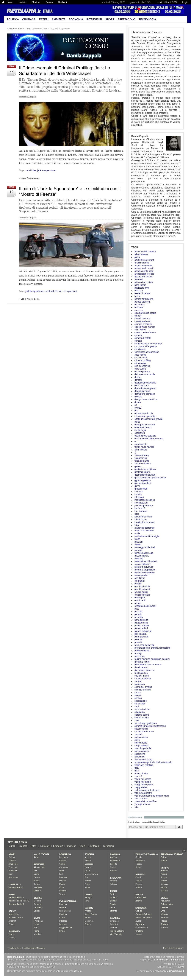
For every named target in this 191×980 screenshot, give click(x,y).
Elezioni (36, 2)
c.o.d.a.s (139, 310)
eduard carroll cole (144, 413)
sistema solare (142, 715)
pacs (137, 609)
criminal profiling (143, 360)
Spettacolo (127, 19)
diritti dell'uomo (142, 386)
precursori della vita (144, 645)
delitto (137, 377)
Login (185, 2)
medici (138, 545)
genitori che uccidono (145, 469)
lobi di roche (141, 519)
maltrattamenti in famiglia (147, 536)
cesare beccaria (142, 319)
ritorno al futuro (142, 662)
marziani (139, 542)
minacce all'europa (144, 553)
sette (137, 706)
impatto (138, 494)
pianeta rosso (141, 623)
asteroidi (139, 279)
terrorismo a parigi (144, 760)
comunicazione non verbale (148, 344)
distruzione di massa (145, 394)
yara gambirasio (142, 804)
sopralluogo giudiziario (146, 723)
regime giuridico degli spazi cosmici (152, 659)
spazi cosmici (141, 729)
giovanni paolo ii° (143, 483)
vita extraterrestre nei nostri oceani (152, 796)
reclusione (140, 656)
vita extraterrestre (143, 793)
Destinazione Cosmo (146, 32)
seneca (138, 698)
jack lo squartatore (144, 506)
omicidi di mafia (142, 586)
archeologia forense (144, 274)
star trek (138, 734)
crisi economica (142, 366)
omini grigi (140, 598)
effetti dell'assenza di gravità (148, 419)
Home (10, 2)
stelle (137, 740)
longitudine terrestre (144, 522)
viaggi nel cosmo (143, 779)
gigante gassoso (143, 480)
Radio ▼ (63, 2)
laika (137, 514)
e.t (136, 405)
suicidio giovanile (143, 748)
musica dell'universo (145, 573)
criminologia (140, 363)
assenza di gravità (144, 277)
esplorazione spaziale (145, 436)
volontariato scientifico (145, 801)
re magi (138, 653)
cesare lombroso (143, 321)
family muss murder (144, 447)
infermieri (139, 497)
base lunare (140, 285)
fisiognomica (141, 458)
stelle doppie (141, 743)
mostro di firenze (143, 564)
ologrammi (140, 581)
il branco (139, 492)
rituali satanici (141, 667)
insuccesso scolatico (145, 500)
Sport (110, 19)
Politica (13, 19)
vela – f (138, 776)
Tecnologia (147, 19)
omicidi (138, 584)
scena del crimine (143, 687)
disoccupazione (142, 391)
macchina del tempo (144, 528)
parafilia (138, 612)
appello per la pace (144, 271)
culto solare (140, 369)
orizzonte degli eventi (145, 606)
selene (138, 695)
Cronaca (29, 19)
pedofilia (139, 617)
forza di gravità (142, 461)
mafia (137, 533)
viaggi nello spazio (144, 785)
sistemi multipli (142, 718)
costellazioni (141, 358)
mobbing (139, 559)
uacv (137, 768)
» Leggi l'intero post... (30, 178)
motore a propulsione (145, 570)
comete (138, 341)
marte (137, 539)
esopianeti (140, 433)
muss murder (141, 575)
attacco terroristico (144, 282)
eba (136, 411)
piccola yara (140, 634)
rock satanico (141, 673)
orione (138, 603)
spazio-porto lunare (144, 732)
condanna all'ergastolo (146, 346)
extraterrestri (141, 444)
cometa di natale (143, 338)
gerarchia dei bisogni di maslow (150, 478)
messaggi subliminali (145, 547)
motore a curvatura (144, 567)
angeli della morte (143, 266)
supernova (140, 754)
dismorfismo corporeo (145, 388)
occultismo (140, 578)
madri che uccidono (144, 531)
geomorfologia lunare (145, 475)
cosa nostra (140, 355)
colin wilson (140, 330)
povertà (138, 642)
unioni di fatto (141, 773)
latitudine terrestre (143, 517)
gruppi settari (141, 489)
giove (137, 486)
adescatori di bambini (145, 252)
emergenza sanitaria (145, 425)
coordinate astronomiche (147, 352)
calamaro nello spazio (145, 313)
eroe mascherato (143, 427)
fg (135, 453)
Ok (179, 827)
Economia (76, 19)
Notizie (22, 2)
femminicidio (141, 450)
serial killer (140, 704)
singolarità (140, 712)
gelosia (138, 466)
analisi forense (142, 263)
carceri (138, 316)
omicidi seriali (141, 592)
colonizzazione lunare (145, 332)
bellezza (139, 291)
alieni (137, 257)
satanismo (140, 684)
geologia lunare (142, 472)
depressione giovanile (145, 383)
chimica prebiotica (143, 324)
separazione (141, 701)
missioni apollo (142, 556)
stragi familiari (141, 746)
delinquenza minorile (145, 374)
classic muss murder (145, 327)
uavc (137, 771)
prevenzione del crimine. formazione (152, 648)
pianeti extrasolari (143, 631)
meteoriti (139, 550)
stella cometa (141, 737)
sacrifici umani (142, 676)
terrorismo (140, 757)
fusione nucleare (143, 464)
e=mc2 (138, 408)
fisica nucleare (142, 455)
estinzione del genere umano (149, 439)
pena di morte (141, 620)
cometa (138, 335)
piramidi (138, 640)
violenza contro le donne (147, 790)
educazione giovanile (145, 416)
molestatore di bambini (146, 561)
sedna (138, 693)
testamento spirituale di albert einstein (153, 762)
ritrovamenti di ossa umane (148, 665)
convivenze (140, 349)
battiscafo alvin (142, 288)
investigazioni (141, 503)
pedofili (138, 614)
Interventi (94, 19)
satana (138, 681)
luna (137, 525)
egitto (137, 422)
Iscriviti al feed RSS (166, 2)
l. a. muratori (141, 511)
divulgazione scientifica (146, 399)
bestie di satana (142, 293)
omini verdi (140, 600)
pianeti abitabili (142, 626)
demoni (138, 380)
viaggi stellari (141, 787)
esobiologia (140, 430)
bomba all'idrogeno (144, 299)
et (135, 441)
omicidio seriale (142, 595)
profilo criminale (142, 651)
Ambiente (58, 19)
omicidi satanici (142, 589)
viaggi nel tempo (143, 782)
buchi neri (139, 305)
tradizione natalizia (144, 765)
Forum (49, 2)
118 (136, 807)
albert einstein (141, 254)
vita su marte (141, 799)
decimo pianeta (142, 372)
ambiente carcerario (144, 260)
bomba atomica (142, 302)
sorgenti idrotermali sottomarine (150, 726)
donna (138, 402)
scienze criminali (143, 690)
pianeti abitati (141, 628)
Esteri (44, 19)
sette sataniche (142, 709)
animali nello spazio (144, 268)
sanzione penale (143, 679)
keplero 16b (140, 508)
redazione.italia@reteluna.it (169, 971)
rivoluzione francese (144, 670)
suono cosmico (142, 751)
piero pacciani (141, 637)
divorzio (138, 397)
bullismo (139, 307)
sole (137, 720)
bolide (137, 296)
